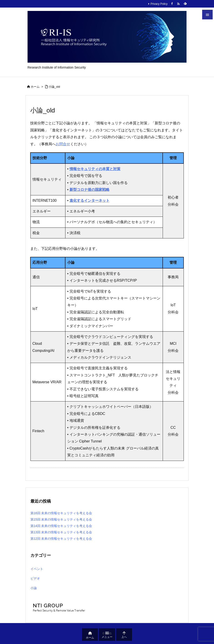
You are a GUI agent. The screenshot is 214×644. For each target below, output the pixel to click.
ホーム (35, 87)
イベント (37, 569)
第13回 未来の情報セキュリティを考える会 (61, 532)
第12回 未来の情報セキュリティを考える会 (61, 539)
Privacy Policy (159, 4)
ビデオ (35, 578)
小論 (34, 588)
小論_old (54, 87)
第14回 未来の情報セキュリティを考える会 (61, 526)
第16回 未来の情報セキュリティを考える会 (61, 513)
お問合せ (63, 144)
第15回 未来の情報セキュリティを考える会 (61, 519)
